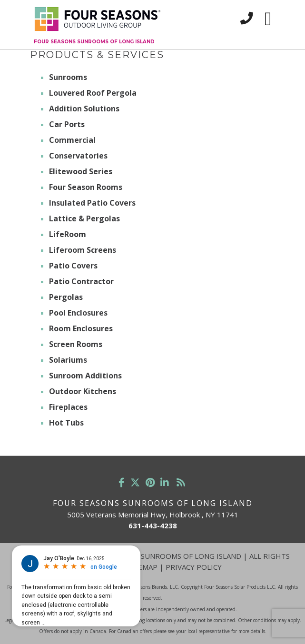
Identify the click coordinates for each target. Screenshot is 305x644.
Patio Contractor (81, 281)
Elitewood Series (81, 171)
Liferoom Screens (83, 250)
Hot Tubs (66, 423)
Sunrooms (68, 77)
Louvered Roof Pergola (93, 93)
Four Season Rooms (86, 187)
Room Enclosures (81, 328)
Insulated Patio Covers (92, 203)
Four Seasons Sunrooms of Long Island (94, 42)
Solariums (68, 360)
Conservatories (78, 156)
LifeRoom (68, 234)
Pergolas (66, 297)
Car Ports (67, 124)
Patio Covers (73, 266)
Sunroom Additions (85, 376)
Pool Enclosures (78, 313)
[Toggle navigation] (268, 19)
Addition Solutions (84, 109)
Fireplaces (68, 407)
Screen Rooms (76, 344)
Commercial (72, 140)
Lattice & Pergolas (84, 218)
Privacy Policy (194, 567)
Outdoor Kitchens (83, 391)
